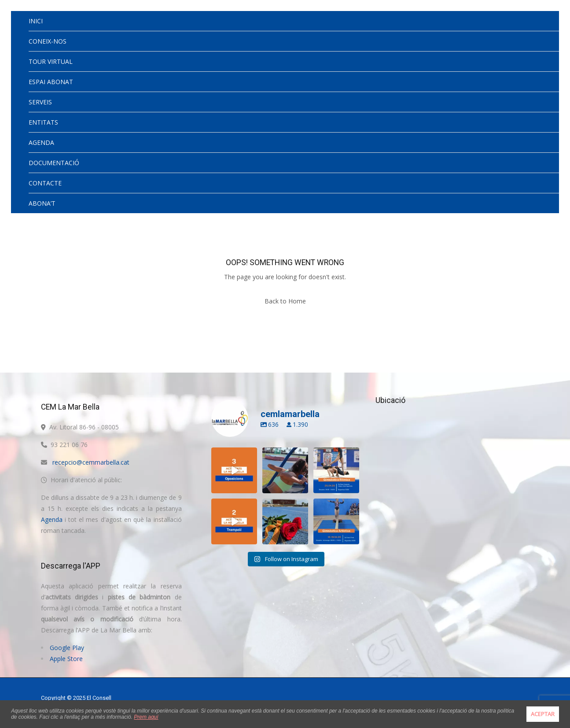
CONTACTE (45, 183)
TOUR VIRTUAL (51, 61)
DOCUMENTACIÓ (54, 163)
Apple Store (66, 659)
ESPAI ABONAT (51, 82)
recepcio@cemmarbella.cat (91, 462)
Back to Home (285, 301)
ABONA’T (42, 203)
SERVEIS (40, 102)
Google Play (67, 648)
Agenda (52, 519)
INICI (36, 21)
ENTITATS (43, 122)
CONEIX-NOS (48, 41)
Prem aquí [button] (146, 717)
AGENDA (41, 142)
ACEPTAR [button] (543, 714)
